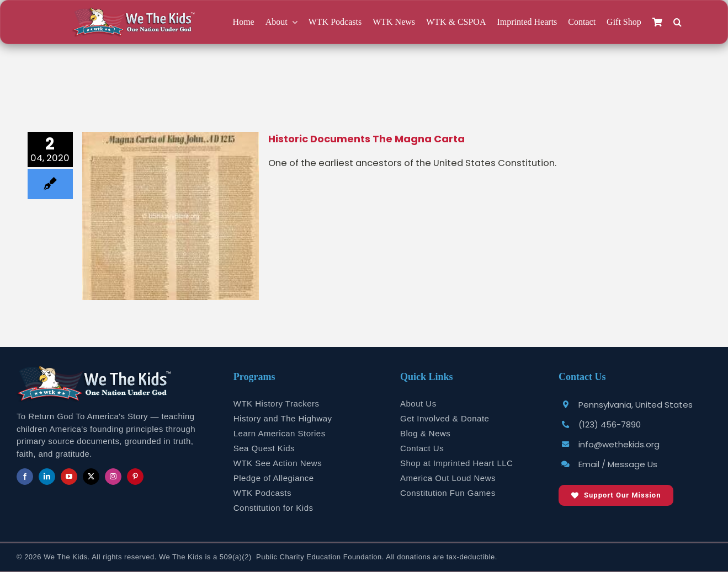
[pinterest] (135, 477)
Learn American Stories (280, 433)
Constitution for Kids (273, 508)
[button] (677, 22)
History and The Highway (283, 418)
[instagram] (113, 477)
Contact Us (422, 448)
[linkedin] (47, 477)
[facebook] (25, 477)
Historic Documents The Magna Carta (366, 139)
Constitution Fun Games (448, 493)
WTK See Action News (278, 463)
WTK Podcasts (262, 493)
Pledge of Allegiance (274, 478)
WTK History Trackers (277, 403)
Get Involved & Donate (445, 418)
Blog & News (425, 433)
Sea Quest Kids (264, 448)
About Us (418, 403)
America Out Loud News (448, 478)
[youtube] (69, 477)
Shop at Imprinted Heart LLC (456, 463)
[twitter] (91, 477)
